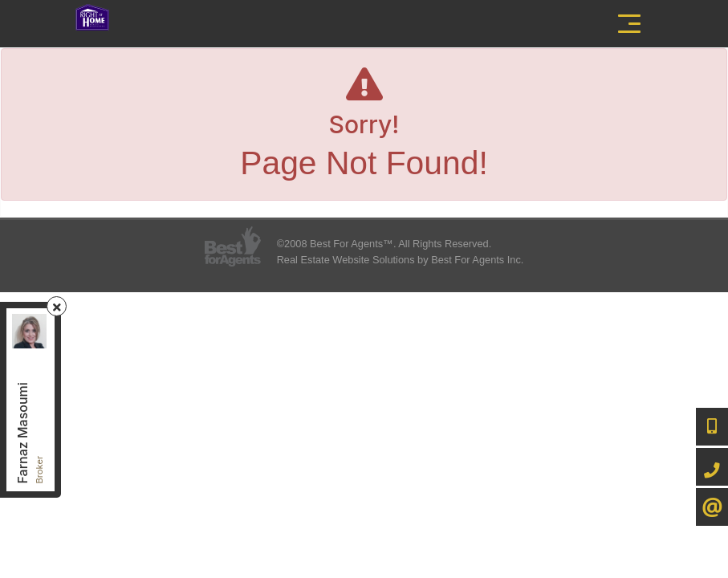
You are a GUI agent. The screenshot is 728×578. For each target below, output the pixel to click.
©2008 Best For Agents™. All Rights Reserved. (384, 244)
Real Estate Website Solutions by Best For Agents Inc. (401, 260)
